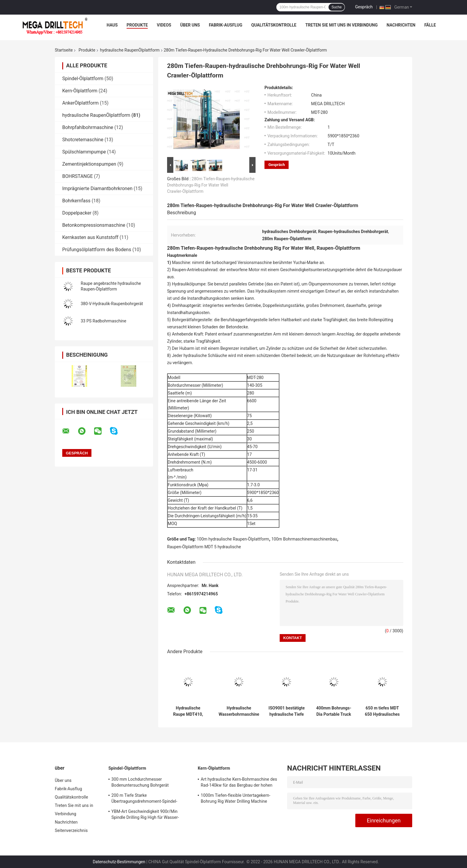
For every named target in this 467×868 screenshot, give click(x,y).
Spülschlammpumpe (84, 152)
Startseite (64, 50)
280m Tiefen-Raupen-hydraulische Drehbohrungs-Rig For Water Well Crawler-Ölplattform (211, 185)
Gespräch (364, 7)
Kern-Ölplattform (80, 91)
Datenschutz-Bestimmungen (119, 862)
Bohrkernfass (76, 201)
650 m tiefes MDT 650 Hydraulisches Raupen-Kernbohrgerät (382, 711)
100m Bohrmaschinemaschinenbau (304, 539)
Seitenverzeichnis (71, 830)
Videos (164, 25)
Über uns (190, 25)
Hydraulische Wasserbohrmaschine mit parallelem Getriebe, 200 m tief (239, 711)
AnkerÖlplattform (80, 103)
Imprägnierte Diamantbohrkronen (97, 188)
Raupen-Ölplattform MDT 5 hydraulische (204, 547)
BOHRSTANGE (78, 176)
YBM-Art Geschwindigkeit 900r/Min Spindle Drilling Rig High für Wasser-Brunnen (145, 815)
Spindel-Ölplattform (83, 79)
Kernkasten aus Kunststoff (90, 237)
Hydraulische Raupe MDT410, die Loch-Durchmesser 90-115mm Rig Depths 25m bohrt (188, 711)
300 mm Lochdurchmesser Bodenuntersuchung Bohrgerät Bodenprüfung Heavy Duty (140, 783)
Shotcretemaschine (83, 140)
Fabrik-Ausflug (225, 25)
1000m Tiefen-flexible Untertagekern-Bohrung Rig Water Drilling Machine (236, 798)
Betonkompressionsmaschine (94, 225)
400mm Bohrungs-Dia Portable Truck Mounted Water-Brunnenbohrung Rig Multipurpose (334, 711)
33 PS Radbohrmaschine (103, 321)
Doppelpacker (77, 213)
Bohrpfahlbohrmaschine (88, 127)
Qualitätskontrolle (274, 25)
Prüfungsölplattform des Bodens (97, 250)
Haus (112, 25)
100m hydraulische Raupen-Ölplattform (233, 539)
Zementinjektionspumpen (89, 164)
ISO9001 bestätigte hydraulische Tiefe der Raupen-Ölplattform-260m (287, 711)
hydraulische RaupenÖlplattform (130, 50)
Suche (337, 7)
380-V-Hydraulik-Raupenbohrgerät (112, 304)
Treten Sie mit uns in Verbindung (341, 25)
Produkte (137, 25)
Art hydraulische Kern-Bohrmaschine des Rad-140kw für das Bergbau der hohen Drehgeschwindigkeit (239, 783)
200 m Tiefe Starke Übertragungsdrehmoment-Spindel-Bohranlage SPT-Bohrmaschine (144, 799)
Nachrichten (401, 25)
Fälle (430, 25)
